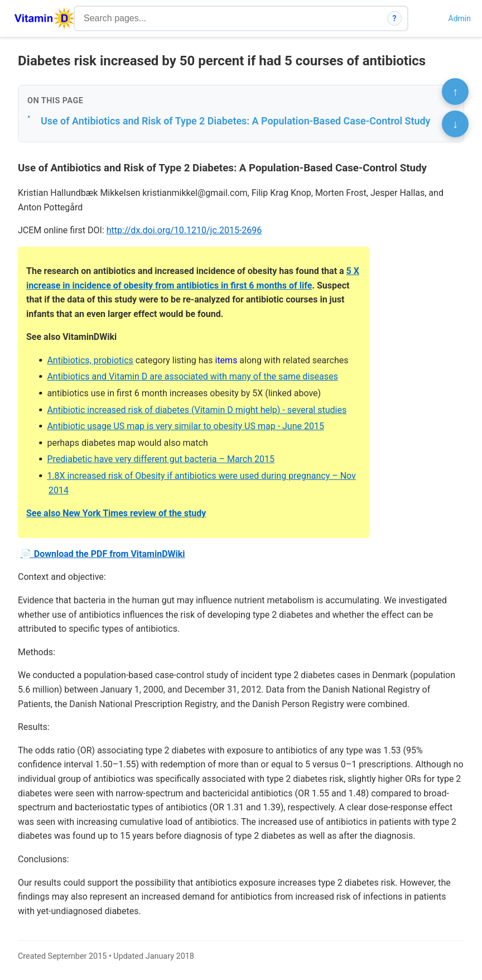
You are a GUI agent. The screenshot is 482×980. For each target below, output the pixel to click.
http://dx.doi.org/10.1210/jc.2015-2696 (184, 230)
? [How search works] (395, 18)
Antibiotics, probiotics (90, 360)
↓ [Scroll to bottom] (455, 124)
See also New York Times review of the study (116, 513)
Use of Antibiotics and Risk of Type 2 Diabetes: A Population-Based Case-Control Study (236, 121)
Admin (460, 18)
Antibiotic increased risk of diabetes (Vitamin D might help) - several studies (197, 410)
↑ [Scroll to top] (455, 92)
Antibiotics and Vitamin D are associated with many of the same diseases (192, 376)
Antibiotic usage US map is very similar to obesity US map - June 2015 (185, 426)
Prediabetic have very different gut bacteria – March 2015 (161, 459)
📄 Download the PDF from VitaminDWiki (103, 554)
